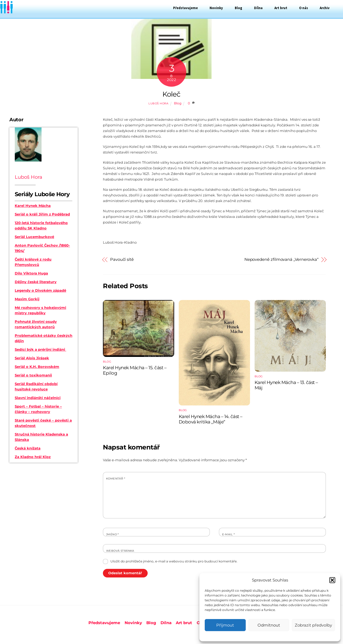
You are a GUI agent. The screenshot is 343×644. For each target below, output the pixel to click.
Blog (238, 8)
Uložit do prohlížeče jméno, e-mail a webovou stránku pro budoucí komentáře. (174, 561)
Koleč (171, 94)
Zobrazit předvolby (313, 625)
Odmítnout (269, 625)
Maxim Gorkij (27, 299)
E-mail (228, 534)
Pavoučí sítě (122, 259)
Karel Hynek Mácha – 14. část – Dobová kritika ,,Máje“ (211, 419)
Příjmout (225, 625)
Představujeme (185, 8)
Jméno (113, 534)
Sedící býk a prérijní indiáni (40, 349)
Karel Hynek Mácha (33, 206)
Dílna (258, 8)
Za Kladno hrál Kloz (33, 457)
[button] (332, 580)
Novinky (216, 8)
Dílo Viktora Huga (31, 273)
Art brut (281, 8)
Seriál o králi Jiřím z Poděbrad (42, 214)
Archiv (325, 8)
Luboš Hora (158, 103)
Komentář (116, 479)
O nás (303, 8)
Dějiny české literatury (36, 282)
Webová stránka (120, 551)
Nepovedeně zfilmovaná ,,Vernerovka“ (282, 259)
